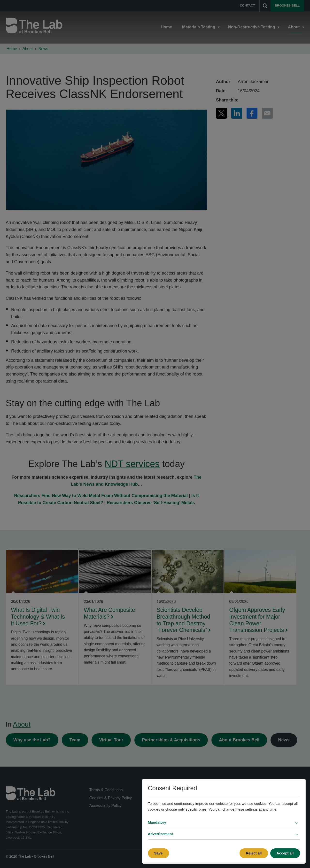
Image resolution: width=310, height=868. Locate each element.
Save (159, 853)
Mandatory (157, 822)
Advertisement (161, 834)
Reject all (254, 853)
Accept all (285, 853)
